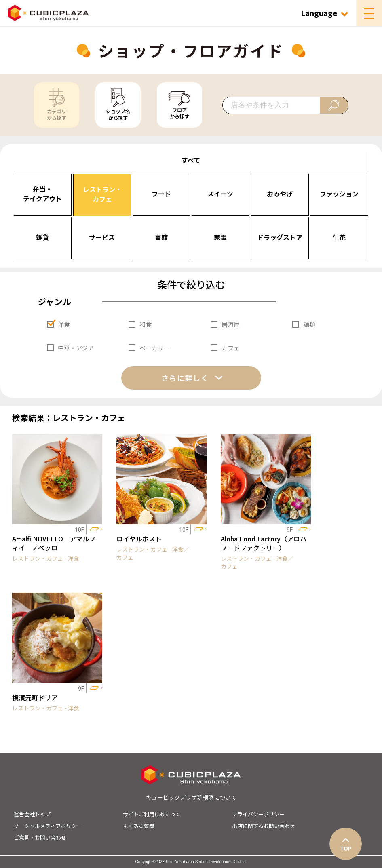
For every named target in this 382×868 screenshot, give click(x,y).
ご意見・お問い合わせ (40, 837)
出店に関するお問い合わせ (264, 826)
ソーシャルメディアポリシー (48, 826)
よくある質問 (139, 826)
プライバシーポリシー (258, 814)
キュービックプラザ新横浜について (191, 797)
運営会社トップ (32, 814)
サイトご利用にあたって (152, 814)
